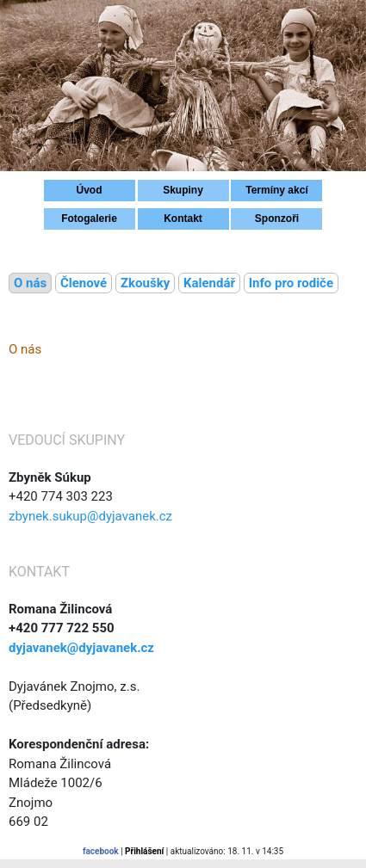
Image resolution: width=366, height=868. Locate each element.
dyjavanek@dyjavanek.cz (81, 648)
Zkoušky (145, 283)
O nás (30, 283)
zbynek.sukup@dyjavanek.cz (90, 516)
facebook (101, 851)
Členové (84, 283)
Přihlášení (144, 851)
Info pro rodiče (291, 283)
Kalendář (209, 283)
